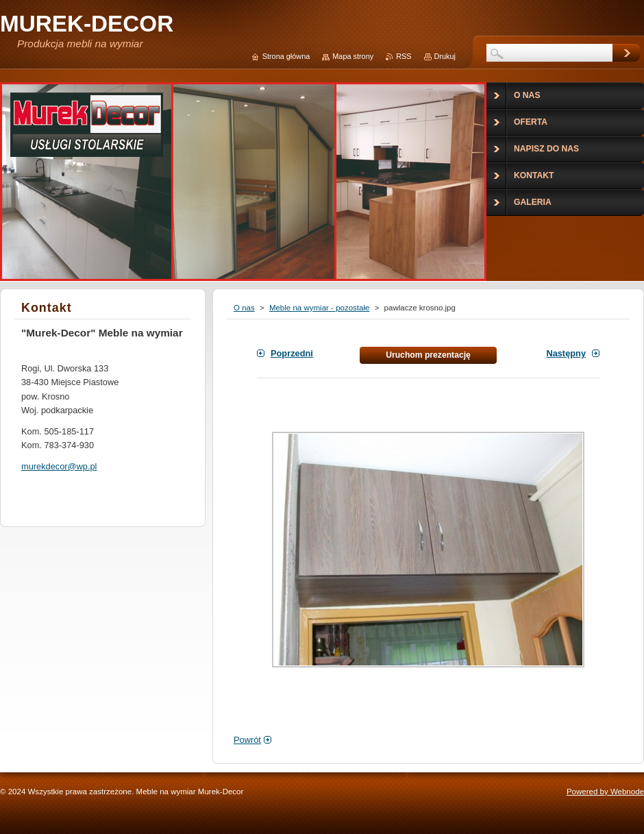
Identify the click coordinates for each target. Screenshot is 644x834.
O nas (244, 308)
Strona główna (286, 56)
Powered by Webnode (605, 792)
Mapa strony (353, 56)
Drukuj (445, 56)
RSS (404, 56)
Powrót (247, 740)
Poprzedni (292, 353)
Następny (566, 353)
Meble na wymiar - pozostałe (320, 308)
